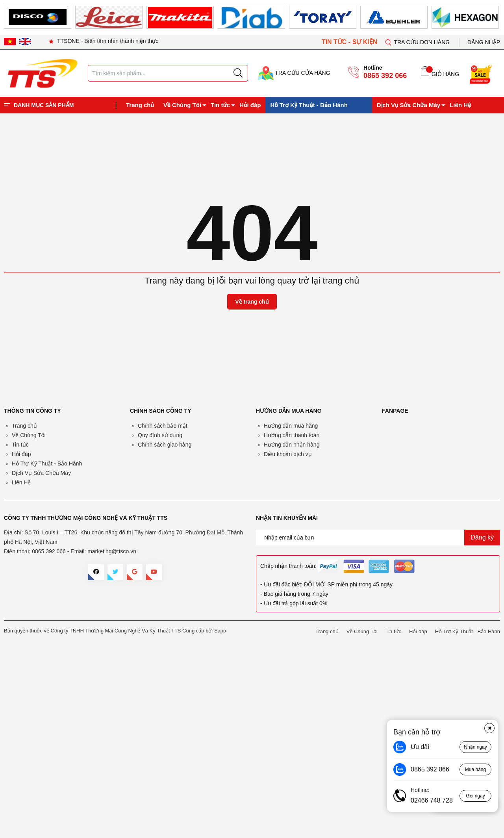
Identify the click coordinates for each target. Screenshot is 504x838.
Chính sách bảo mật (163, 426)
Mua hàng (475, 769)
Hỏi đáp (250, 105)
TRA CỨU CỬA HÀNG (294, 73)
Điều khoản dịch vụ (288, 454)
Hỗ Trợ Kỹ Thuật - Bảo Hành (309, 105)
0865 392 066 (385, 76)
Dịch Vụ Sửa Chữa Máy (409, 105)
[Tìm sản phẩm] (168, 73)
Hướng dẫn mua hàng (291, 426)
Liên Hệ (460, 105)
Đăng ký (482, 537)
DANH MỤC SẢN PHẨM (44, 105)
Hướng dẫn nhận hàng (292, 445)
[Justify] (238, 73)
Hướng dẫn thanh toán (292, 435)
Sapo (220, 631)
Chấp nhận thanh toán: (288, 566)
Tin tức (220, 105)
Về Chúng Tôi (182, 105)
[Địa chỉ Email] (378, 538)
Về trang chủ (252, 302)
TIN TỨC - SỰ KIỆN (350, 42)
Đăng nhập (484, 42)
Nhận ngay (475, 747)
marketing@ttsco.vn (112, 551)
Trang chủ (140, 105)
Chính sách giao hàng (165, 445)
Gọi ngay (475, 796)
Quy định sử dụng (160, 435)
